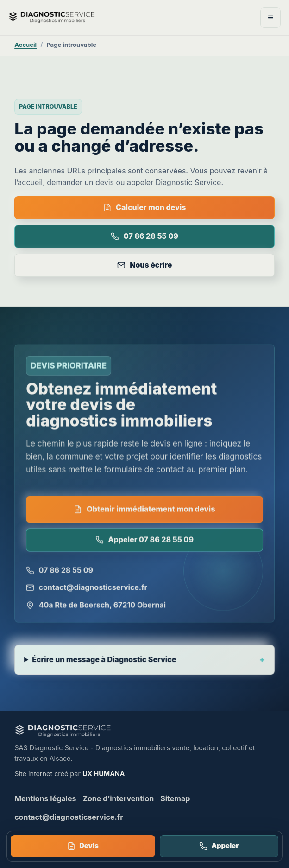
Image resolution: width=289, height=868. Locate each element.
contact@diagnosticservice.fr (87, 588)
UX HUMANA (104, 774)
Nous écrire (145, 265)
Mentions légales (45, 798)
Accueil (25, 45)
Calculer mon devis (145, 207)
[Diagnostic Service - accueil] (90, 17)
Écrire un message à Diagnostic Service (104, 661)
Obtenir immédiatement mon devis (144, 510)
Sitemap (175, 798)
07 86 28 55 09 (144, 236)
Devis (83, 846)
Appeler (219, 846)
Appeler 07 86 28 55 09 (144, 540)
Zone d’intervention (118, 798)
